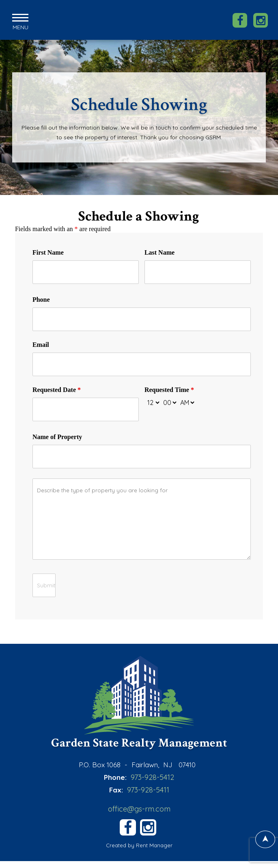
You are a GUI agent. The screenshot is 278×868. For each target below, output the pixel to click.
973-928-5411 (148, 789)
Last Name (159, 252)
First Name (48, 252)
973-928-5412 (152, 776)
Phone (41, 299)
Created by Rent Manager (139, 845)
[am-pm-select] (187, 402)
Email (41, 344)
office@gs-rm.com (139, 808)
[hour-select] (153, 402)
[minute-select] (170, 402)
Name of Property (57, 436)
